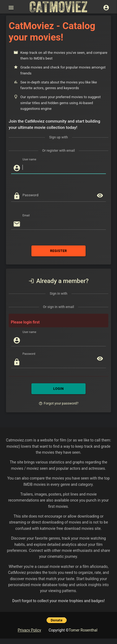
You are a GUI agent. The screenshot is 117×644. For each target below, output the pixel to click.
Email (26, 216)
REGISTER (58, 251)
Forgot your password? (59, 403)
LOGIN (58, 389)
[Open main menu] (11, 8)
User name (29, 160)
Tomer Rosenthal (83, 630)
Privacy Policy (29, 630)
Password (29, 354)
